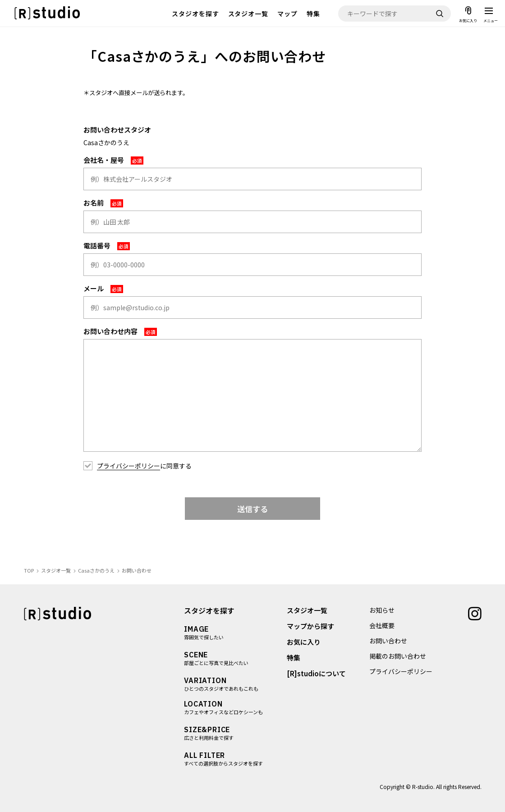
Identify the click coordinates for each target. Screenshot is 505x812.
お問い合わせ (388, 641)
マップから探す (310, 626)
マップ (287, 14)
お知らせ (382, 610)
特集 (313, 14)
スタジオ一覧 (248, 14)
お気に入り (303, 642)
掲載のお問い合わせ (398, 656)
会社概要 (382, 625)
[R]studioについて (316, 673)
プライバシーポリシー (129, 466)
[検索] (440, 14)
